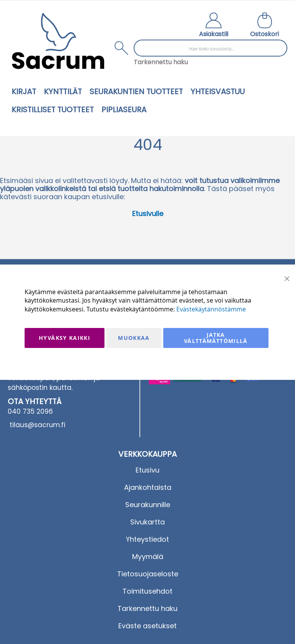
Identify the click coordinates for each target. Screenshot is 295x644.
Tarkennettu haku (161, 62)
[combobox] (210, 48)
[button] (214, 26)
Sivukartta (147, 522)
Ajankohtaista (148, 487)
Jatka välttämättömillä (216, 338)
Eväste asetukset (147, 626)
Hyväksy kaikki (65, 338)
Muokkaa (134, 338)
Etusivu (147, 470)
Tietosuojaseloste (148, 574)
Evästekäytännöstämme (211, 309)
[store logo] (58, 41)
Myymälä (148, 557)
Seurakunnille (148, 505)
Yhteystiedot (147, 539)
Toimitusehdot (147, 591)
